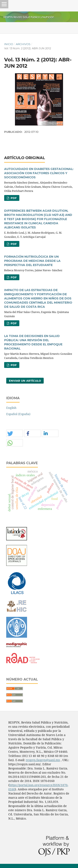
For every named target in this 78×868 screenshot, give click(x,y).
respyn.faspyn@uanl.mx (43, 760)
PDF (13, 198)
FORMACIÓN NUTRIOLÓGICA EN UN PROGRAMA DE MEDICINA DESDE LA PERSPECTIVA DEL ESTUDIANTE (32, 261)
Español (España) (18, 414)
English (11, 408)
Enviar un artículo (25, 381)
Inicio (9, 44)
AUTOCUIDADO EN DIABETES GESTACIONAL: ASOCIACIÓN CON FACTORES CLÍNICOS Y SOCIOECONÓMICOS (39, 173)
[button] (15, 434)
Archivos (23, 44)
